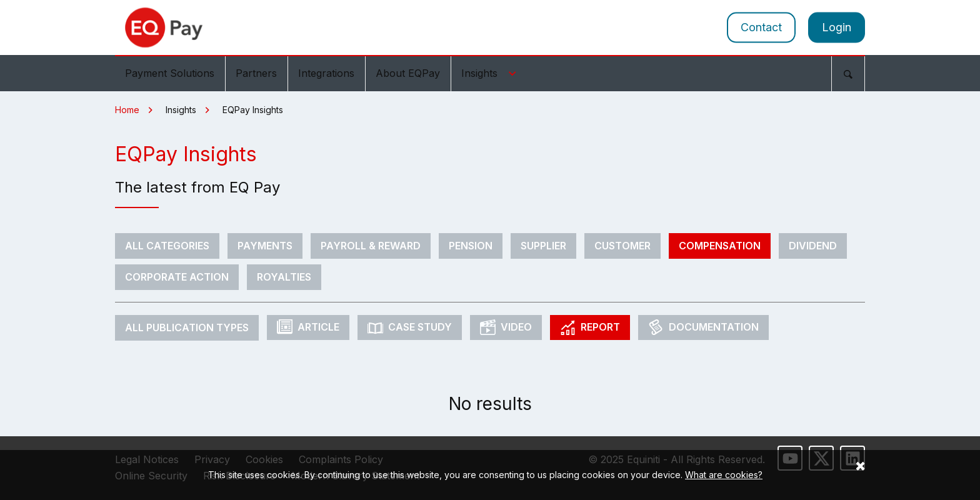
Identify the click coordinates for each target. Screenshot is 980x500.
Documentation (703, 327)
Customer (622, 246)
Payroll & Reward (371, 246)
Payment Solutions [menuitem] (170, 73)
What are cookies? (724, 475)
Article (308, 327)
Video (506, 327)
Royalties (284, 277)
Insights (491, 73)
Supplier (543, 246)
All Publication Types (187, 327)
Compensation (720, 246)
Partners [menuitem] (256, 73)
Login (837, 27)
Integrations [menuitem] (326, 73)
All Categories (167, 246)
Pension (471, 246)
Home (127, 110)
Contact (761, 27)
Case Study (410, 327)
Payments (265, 246)
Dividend (813, 246)
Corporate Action (177, 277)
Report (590, 327)
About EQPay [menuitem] (408, 73)
